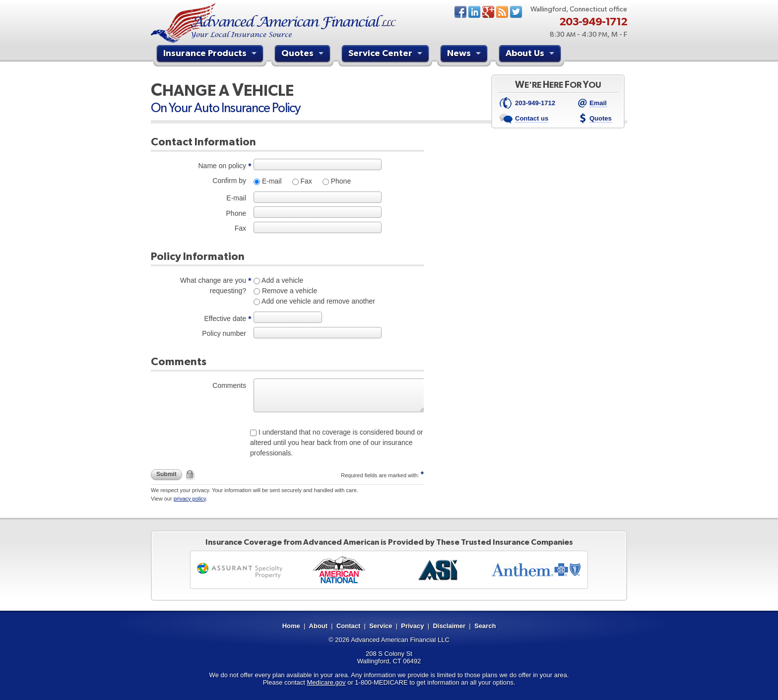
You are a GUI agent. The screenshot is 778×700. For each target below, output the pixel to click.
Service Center (387, 55)
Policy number (224, 333)
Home (291, 626)
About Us (531, 55)
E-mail (271, 181)
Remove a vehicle (289, 291)
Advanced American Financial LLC (400, 640)
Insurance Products (211, 55)
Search (485, 626)
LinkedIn (474, 12)
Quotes (304, 55)
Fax (305, 181)
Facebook (460, 12)
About (319, 626)
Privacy (412, 626)
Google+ (488, 12)
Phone (340, 181)
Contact (348, 626)
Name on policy (223, 166)
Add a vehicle (282, 280)
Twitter (516, 12)
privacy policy (190, 499)
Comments (229, 385)
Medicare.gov (326, 682)
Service (381, 626)
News (502, 12)
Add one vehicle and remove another (318, 301)
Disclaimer (449, 626)
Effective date (225, 318)
